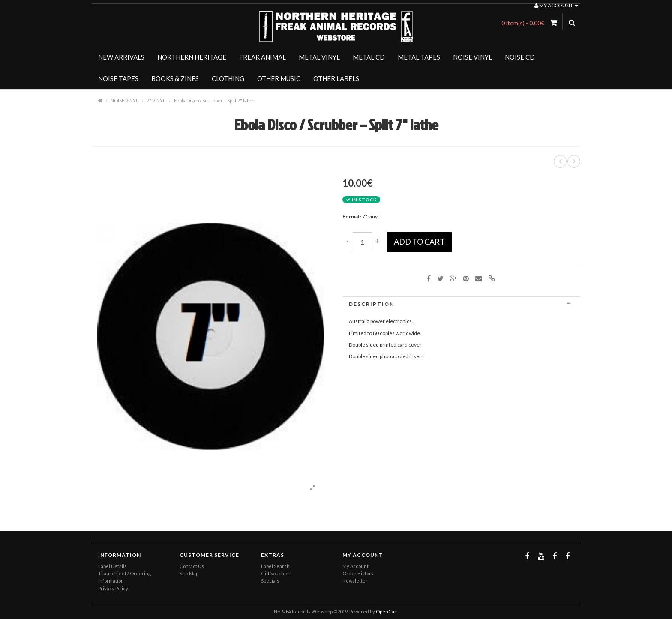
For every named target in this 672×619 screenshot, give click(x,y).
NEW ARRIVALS (121, 57)
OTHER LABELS (336, 78)
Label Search (275, 566)
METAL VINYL (319, 57)
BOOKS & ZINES (175, 78)
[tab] (461, 304)
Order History (358, 573)
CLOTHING (228, 78)
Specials (270, 581)
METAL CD (369, 57)
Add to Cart (419, 242)
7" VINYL (156, 100)
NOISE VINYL (472, 57)
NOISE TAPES (118, 78)
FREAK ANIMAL (262, 57)
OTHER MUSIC (279, 78)
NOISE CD (520, 57)
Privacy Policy (113, 588)
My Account (355, 566)
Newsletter (355, 581)
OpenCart (387, 612)
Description (461, 304)
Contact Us (192, 566)
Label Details (112, 566)
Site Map (189, 573)
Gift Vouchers (276, 573)
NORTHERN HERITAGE (192, 57)
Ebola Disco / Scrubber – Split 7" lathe (214, 100)
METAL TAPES (419, 57)
